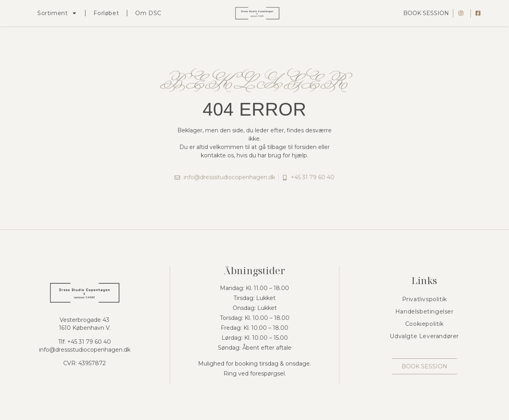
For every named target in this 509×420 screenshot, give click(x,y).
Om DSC (148, 13)
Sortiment (57, 13)
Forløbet (106, 13)
